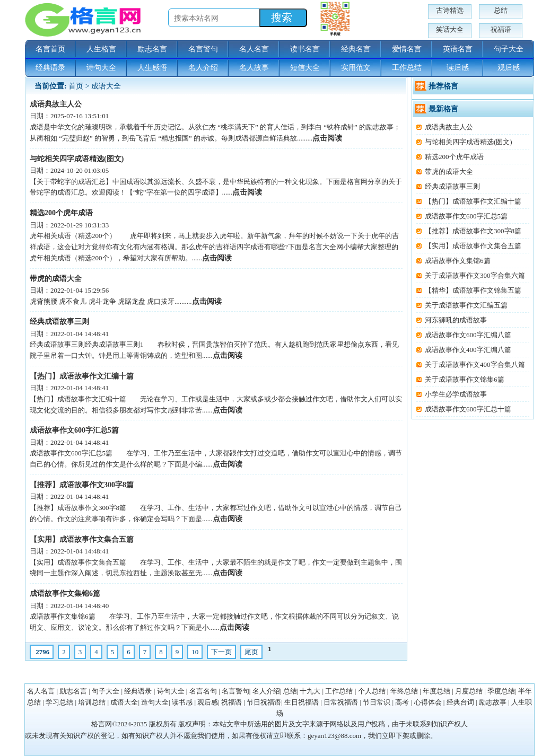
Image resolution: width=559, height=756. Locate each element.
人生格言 (101, 49)
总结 (501, 10)
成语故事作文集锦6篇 (65, 594)
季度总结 (501, 691)
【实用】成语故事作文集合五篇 (82, 539)
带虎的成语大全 (56, 279)
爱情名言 (407, 49)
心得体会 (428, 702)
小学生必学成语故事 (456, 394)
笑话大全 (450, 29)
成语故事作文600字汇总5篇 (74, 430)
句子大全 (509, 49)
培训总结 (92, 702)
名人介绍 (203, 68)
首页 (76, 86)
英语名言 (458, 49)
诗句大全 (101, 68)
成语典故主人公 (56, 104)
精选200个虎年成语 (61, 213)
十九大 (310, 691)
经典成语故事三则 (59, 322)
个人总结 (372, 691)
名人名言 (254, 49)
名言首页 (50, 49)
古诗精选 (450, 10)
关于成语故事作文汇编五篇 (466, 305)
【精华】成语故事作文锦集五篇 (473, 290)
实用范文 (356, 68)
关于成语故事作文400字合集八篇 (475, 364)
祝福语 (501, 29)
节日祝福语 (264, 702)
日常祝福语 (341, 702)
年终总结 (404, 691)
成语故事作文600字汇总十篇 (468, 409)
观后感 (509, 68)
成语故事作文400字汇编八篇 (468, 350)
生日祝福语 (302, 702)
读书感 (182, 702)
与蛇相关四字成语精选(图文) (77, 159)
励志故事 (493, 702)
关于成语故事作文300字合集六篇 (475, 275)
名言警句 (203, 49)
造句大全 (155, 702)
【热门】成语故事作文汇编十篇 (82, 376)
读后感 (458, 68)
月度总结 (469, 691)
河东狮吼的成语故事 (456, 320)
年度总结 (436, 691)
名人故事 (254, 68)
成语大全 (106, 86)
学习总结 (59, 702)
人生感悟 (152, 68)
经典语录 (50, 68)
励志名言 (152, 49)
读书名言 (305, 49)
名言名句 (203, 691)
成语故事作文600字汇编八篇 (468, 335)
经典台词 (460, 702)
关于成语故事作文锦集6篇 (465, 379)
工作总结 (407, 68)
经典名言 (356, 49)
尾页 (251, 652)
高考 (402, 702)
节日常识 (377, 702)
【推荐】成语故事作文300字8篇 (82, 485)
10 (195, 652)
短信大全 (305, 68)
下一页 (221, 652)
